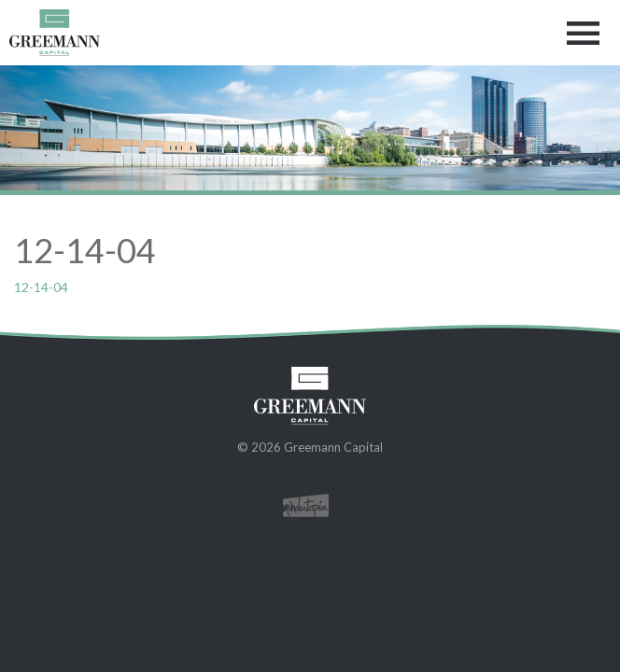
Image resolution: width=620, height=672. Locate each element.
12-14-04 (41, 287)
